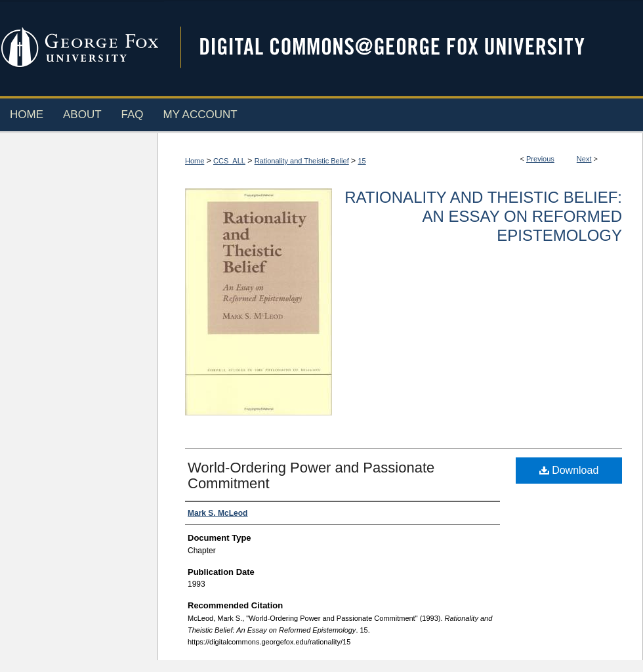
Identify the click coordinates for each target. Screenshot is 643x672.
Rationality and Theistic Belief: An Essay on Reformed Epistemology (483, 216)
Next (584, 159)
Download (569, 470)
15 (362, 161)
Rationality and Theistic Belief (302, 161)
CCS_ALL (229, 161)
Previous (540, 159)
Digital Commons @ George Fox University (404, 48)
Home (195, 161)
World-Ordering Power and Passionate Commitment (311, 475)
